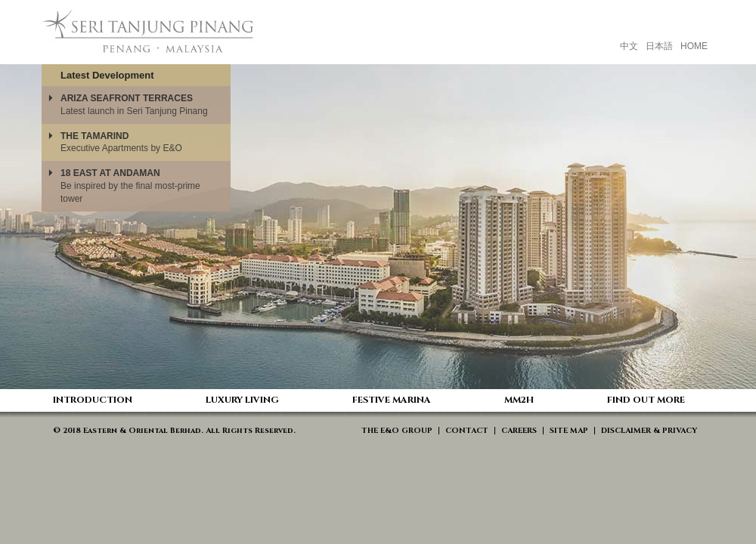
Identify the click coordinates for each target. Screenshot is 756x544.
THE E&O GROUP (397, 431)
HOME (694, 46)
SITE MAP (569, 431)
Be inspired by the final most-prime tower (130, 186)
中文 (629, 46)
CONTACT (467, 431)
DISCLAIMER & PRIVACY (649, 431)
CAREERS (519, 431)
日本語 (659, 46)
